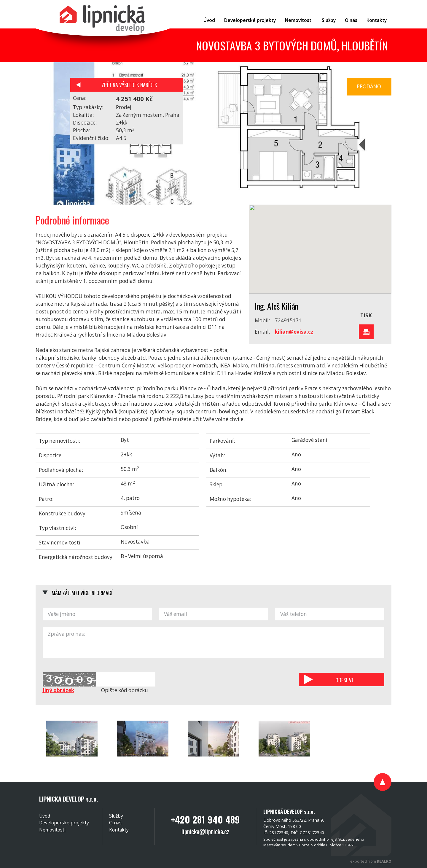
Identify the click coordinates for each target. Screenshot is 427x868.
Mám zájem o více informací (82, 593)
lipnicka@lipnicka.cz (205, 831)
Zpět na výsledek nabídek (129, 85)
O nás (115, 823)
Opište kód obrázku (125, 690)
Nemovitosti (52, 830)
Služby (116, 816)
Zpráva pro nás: (213, 643)
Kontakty (119, 830)
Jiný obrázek (58, 690)
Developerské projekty (64, 823)
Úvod (45, 816)
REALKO (384, 861)
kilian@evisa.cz (294, 332)
